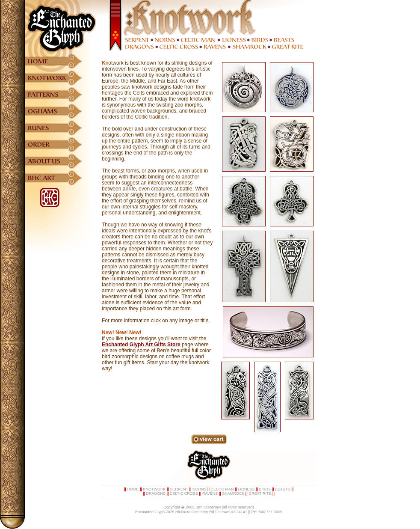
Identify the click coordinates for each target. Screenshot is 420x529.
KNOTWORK (154, 489)
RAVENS (210, 493)
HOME (133, 489)
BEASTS (283, 489)
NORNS (200, 489)
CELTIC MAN (222, 489)
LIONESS (246, 489)
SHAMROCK (233, 493)
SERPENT (179, 489)
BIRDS (265, 489)
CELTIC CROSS (184, 493)
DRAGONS (156, 493)
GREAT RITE (260, 493)
